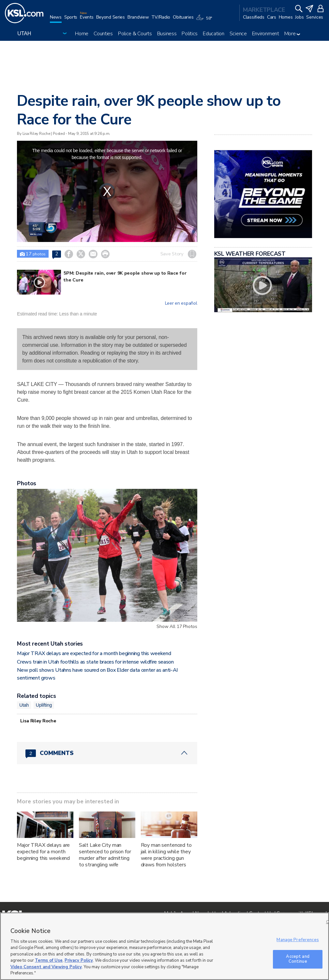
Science (238, 34)
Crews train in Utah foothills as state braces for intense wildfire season (95, 662)
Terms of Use (49, 960)
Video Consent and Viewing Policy (46, 967)
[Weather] (205, 20)
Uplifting (44, 705)
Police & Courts (135, 34)
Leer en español (181, 303)
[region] (164, 946)
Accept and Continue (298, 959)
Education (213, 34)
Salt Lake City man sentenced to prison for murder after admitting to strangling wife (105, 855)
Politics (190, 34)
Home (82, 34)
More (292, 34)
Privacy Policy (79, 960)
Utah (24, 705)
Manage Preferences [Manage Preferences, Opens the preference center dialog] (298, 940)
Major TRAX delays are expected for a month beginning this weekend (94, 653)
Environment (266, 34)
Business (167, 34)
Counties (103, 34)
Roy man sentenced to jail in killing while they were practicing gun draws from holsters (166, 855)
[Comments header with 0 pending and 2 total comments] (107, 753)
